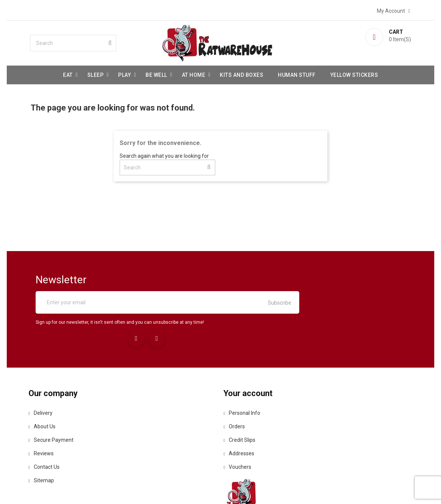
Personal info (244, 380)
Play (124, 73)
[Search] (87, 42)
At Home (194, 73)
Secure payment (67, 407)
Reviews (57, 420)
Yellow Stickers (354, 73)
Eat (68, 73)
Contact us (60, 434)
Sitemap (57, 447)
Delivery (56, 380)
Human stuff (297, 73)
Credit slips (242, 407)
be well (156, 73)
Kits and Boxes (241, 73)
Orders (237, 393)
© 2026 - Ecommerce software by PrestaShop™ (220, 489)
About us (58, 393)
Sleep (96, 73)
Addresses (241, 420)
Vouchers (240, 434)
